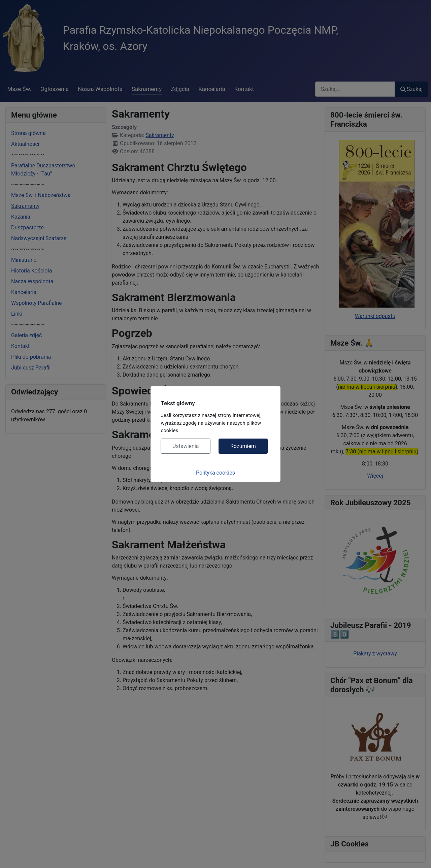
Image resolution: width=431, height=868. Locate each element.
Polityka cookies (215, 473)
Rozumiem (243, 446)
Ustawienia (186, 446)
